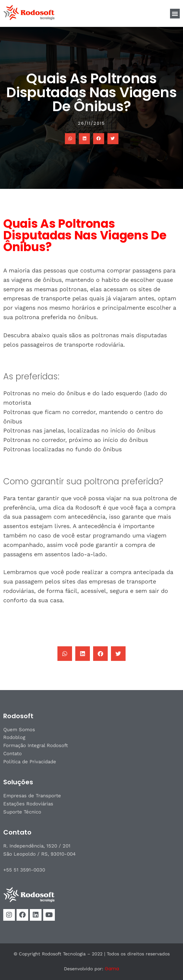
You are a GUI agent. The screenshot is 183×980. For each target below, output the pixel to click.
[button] (175, 14)
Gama (112, 969)
